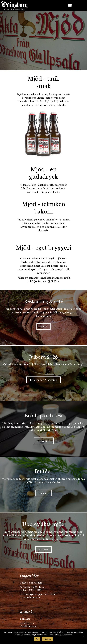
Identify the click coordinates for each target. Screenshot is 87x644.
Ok (37, 639)
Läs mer (47, 639)
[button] (43, 327)
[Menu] (70, 6)
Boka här (25, 619)
